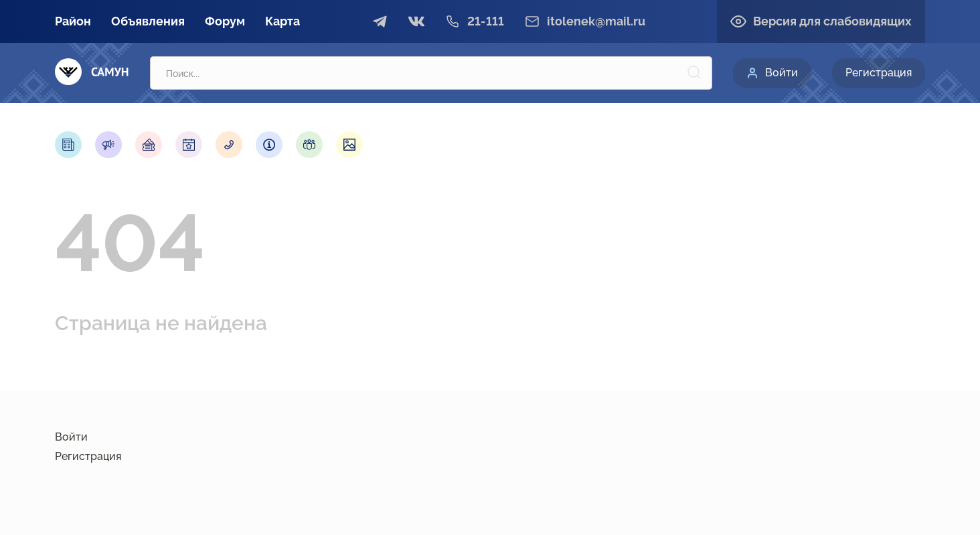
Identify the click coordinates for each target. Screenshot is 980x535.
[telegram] (380, 21)
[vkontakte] (416, 21)
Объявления (148, 21)
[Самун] (92, 73)
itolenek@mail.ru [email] (596, 21)
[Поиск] (694, 73)
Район (73, 21)
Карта (282, 21)
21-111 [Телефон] (486, 21)
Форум (225, 21)
